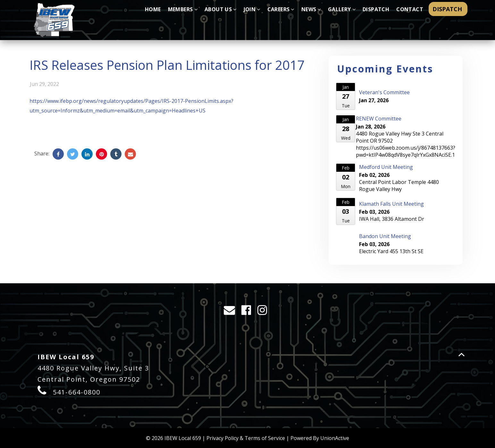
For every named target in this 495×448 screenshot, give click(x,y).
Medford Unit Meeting (386, 167)
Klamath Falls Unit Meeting (391, 204)
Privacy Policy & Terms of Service (246, 438)
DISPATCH (448, 9)
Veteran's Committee (384, 92)
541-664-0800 (77, 392)
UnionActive (335, 438)
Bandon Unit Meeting (385, 236)
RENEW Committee (379, 119)
